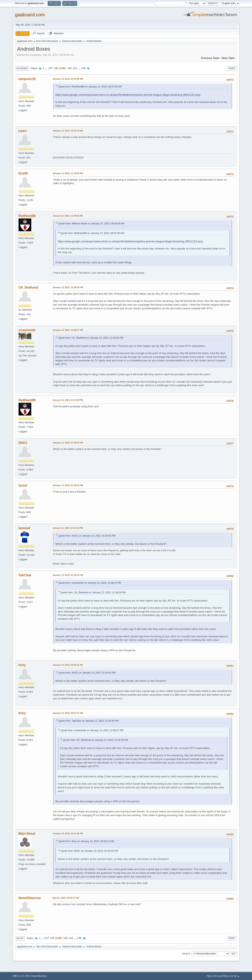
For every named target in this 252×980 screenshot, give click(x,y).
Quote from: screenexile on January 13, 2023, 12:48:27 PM (90, 583)
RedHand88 (27, 216)
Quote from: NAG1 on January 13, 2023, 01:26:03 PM (87, 536)
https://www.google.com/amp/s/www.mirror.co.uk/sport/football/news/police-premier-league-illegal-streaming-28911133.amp (128, 95)
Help (209, 976)
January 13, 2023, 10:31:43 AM (68, 131)
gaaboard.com (30, 15)
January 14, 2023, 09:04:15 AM (68, 665)
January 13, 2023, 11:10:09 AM (68, 173)
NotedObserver (30, 898)
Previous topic (210, 58)
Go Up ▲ (235, 976)
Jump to (186, 954)
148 (83, 68)
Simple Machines (39, 976)
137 (50, 68)
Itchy (22, 665)
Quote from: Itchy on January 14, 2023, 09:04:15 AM (86, 841)
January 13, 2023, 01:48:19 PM (68, 485)
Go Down (22, 68)
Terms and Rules (221, 976)
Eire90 (23, 173)
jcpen (23, 131)
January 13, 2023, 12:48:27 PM (68, 330)
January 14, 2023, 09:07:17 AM (68, 713)
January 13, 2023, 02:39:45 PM (68, 575)
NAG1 (23, 443)
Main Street (27, 834)
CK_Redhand (28, 287)
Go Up (20, 938)
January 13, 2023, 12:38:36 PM (68, 287)
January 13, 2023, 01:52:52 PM (68, 528)
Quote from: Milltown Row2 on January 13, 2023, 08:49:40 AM (91, 224)
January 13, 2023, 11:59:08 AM (68, 216)
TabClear (25, 575)
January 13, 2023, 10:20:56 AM (68, 79)
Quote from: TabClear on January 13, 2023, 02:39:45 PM (88, 721)
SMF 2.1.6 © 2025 (21, 976)
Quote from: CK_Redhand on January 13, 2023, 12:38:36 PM (91, 338)
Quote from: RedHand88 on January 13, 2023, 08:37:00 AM (90, 87)
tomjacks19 (27, 79)
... (47, 68)
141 (75, 68)
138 (56, 68)
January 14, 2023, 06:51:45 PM (68, 833)
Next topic (228, 58)
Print (232, 68)
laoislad (24, 528)
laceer (23, 485)
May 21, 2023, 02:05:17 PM (66, 898)
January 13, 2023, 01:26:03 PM (68, 443)
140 (69, 68)
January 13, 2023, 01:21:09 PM (68, 400)
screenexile (27, 330)
